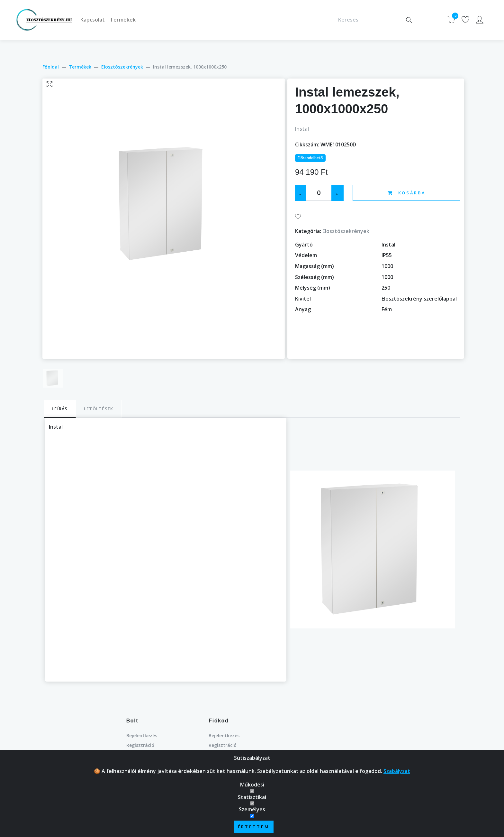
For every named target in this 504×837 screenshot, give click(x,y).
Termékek (123, 20)
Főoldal (51, 67)
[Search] (409, 20)
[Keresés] (367, 20)
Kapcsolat (93, 20)
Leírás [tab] (60, 409)
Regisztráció (140, 745)
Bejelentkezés (142, 735)
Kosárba (407, 193)
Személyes (252, 813)
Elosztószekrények (122, 67)
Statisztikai (252, 801)
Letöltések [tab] (99, 409)
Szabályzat (397, 775)
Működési (252, 788)
